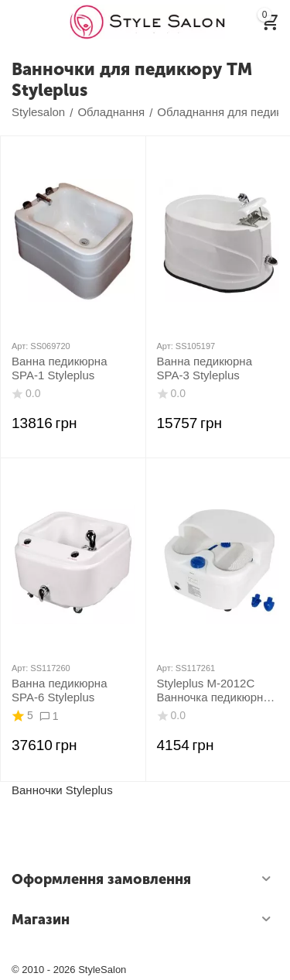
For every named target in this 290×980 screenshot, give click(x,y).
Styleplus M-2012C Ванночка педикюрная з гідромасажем (217, 690)
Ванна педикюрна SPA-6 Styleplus (59, 690)
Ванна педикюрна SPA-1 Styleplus (59, 368)
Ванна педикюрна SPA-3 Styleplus (205, 368)
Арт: (20, 346)
